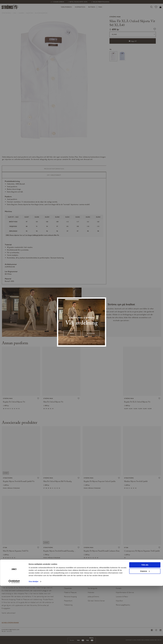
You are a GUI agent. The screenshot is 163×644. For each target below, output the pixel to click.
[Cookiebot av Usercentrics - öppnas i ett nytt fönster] (14, 640)
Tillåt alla (145, 623)
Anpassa (145, 629)
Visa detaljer (33, 640)
